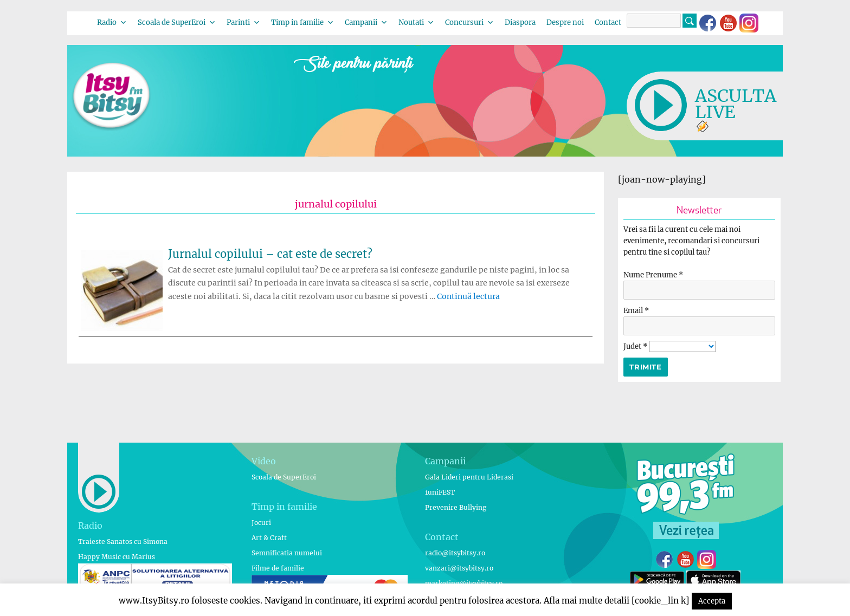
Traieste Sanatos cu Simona (123, 542)
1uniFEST (440, 492)
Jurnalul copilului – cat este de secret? (270, 254)
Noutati (416, 22)
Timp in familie (302, 22)
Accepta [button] (712, 601)
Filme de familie (278, 568)
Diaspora (520, 22)
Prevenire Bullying (456, 507)
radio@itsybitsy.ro (455, 553)
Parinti (243, 22)
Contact (608, 22)
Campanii (366, 22)
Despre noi (565, 22)
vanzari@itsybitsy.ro (459, 568)
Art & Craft (269, 538)
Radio (112, 22)
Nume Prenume (653, 275)
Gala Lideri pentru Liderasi (469, 477)
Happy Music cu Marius (117, 557)
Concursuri (469, 22)
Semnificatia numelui (287, 553)
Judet (636, 346)
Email (636, 311)
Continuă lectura (468, 296)
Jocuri (261, 523)
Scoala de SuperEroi (177, 22)
